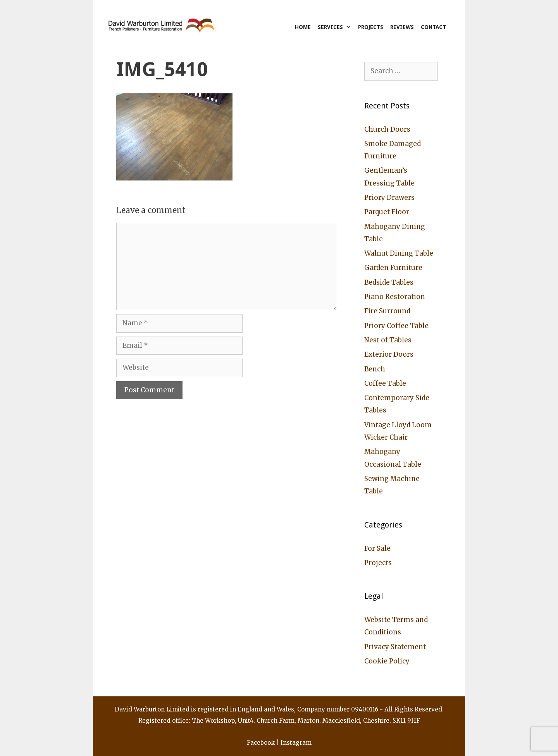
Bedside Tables (389, 282)
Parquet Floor (387, 212)
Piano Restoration (395, 297)
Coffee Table (385, 383)
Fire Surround (387, 311)
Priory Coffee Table (396, 326)
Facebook (261, 743)
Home (303, 27)
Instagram (296, 743)
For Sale (377, 548)
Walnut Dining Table (399, 253)
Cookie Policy (387, 661)
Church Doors (387, 129)
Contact (433, 27)
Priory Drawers (389, 198)
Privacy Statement (395, 647)
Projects (371, 27)
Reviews (402, 27)
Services (336, 27)
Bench (375, 369)
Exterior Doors (389, 354)
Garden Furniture (393, 268)
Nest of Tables (388, 340)
